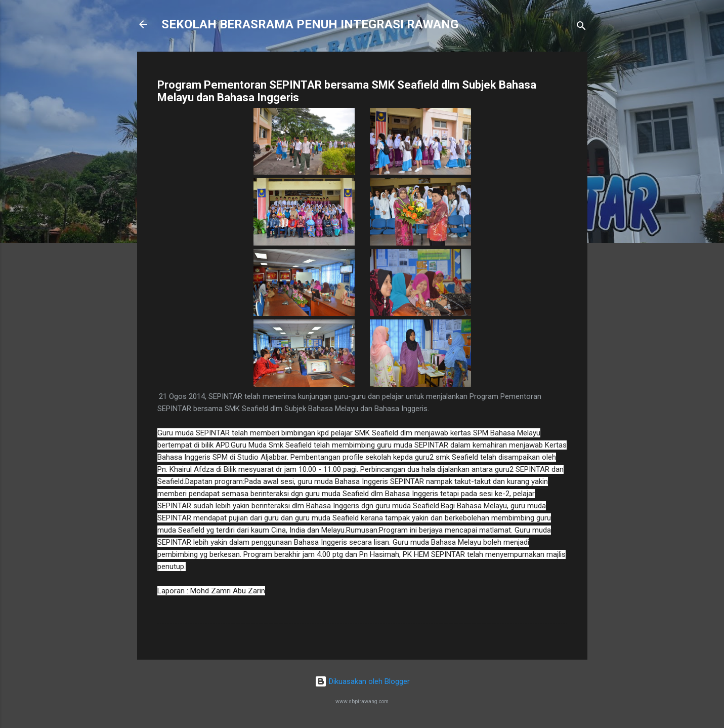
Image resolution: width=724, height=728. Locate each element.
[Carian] (581, 28)
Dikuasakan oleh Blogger (362, 681)
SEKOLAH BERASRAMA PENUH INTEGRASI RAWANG (310, 24)
